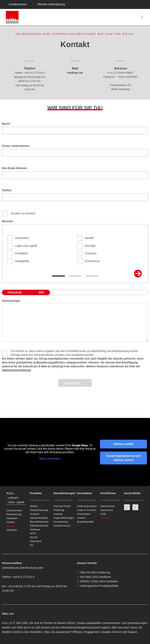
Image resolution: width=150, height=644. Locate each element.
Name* (75, 128)
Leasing (58, 514)
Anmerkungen (11, 301)
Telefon (75, 195)
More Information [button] (50, 459)
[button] (142, 17)
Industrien (12, 518)
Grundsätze (84, 514)
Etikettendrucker (39, 526)
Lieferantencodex (87, 506)
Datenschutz (108, 506)
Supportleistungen (63, 518)
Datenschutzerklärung (16, 370)
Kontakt (11, 526)
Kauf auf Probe (62, 506)
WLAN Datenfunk (36, 539)
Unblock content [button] (123, 444)
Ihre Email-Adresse (75, 173)
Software (35, 530)
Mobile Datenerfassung (39, 508)
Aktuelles (12, 530)
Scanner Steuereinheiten (39, 516)
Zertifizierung (14, 514)
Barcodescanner (39, 522)
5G (32, 545)
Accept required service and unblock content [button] (123, 458)
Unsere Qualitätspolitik (85, 520)
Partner (11, 522)
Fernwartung (61, 522)
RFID (33, 533)
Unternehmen (14, 510)
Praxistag (59, 510)
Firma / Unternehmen (75, 151)
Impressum (107, 510)
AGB (103, 514)
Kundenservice (62, 526)
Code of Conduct (87, 510)
